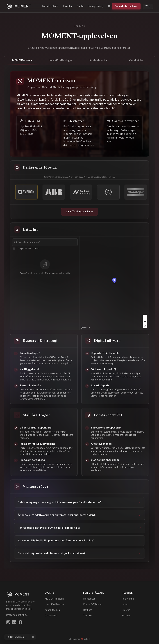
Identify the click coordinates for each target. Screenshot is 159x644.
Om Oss (126, 610)
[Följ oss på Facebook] (20, 622)
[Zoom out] (145, 321)
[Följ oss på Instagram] (8, 622)
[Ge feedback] (17, 637)
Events (68, 6)
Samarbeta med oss (126, 6)
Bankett (87, 610)
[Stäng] (33, 637)
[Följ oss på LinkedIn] (14, 622)
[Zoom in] (145, 317)
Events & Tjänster (93, 604)
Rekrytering (96, 6)
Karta (80, 6)
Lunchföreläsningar (61, 62)
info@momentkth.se (17, 615)
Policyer (126, 615)
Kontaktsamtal (98, 62)
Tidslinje (87, 615)
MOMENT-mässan (23, 62)
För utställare (50, 6)
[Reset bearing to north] (145, 326)
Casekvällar (136, 62)
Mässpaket (89, 599)
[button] (114, 281)
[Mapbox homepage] (85, 328)
